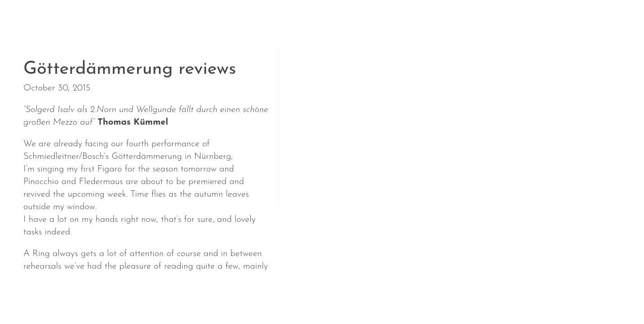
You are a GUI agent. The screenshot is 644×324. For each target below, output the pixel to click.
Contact (313, 296)
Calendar (91, 296)
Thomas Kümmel (133, 122)
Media (262, 296)
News (38, 296)
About (146, 296)
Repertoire (204, 296)
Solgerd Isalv (528, 291)
